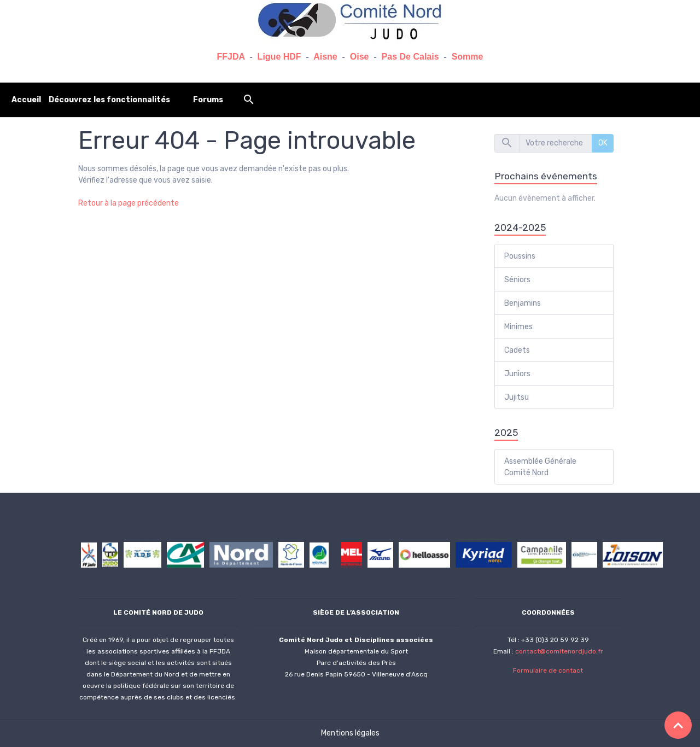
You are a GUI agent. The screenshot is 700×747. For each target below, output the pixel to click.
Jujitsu (517, 397)
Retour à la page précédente (129, 203)
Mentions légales (350, 733)
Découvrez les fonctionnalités (109, 100)
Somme (468, 57)
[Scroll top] (678, 725)
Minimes (518, 327)
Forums (208, 100)
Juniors (517, 374)
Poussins (520, 256)
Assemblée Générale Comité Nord (540, 467)
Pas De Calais (410, 57)
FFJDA (231, 57)
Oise (360, 57)
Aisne (325, 57)
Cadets (517, 350)
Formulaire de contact (548, 670)
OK (603, 143)
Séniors (517, 280)
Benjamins (523, 303)
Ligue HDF (279, 57)
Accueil (26, 100)
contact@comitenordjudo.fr (559, 651)
